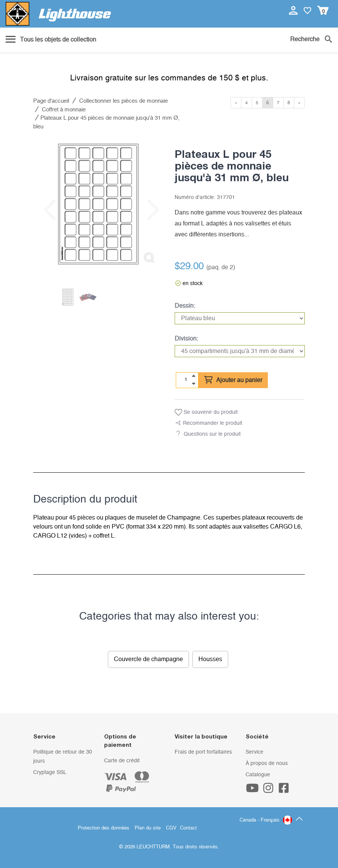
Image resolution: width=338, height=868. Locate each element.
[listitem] (98, 204)
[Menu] (51, 40)
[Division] (240, 351)
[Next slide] (148, 210)
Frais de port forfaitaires (203, 752)
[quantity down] (194, 384)
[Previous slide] (48, 210)
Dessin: (185, 306)
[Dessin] (240, 318)
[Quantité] (186, 380)
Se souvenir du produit (206, 412)
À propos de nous (267, 763)
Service (254, 752)
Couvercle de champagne (148, 659)
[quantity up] (194, 376)
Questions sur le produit (212, 434)
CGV (171, 828)
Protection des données (104, 828)
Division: (186, 339)
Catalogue (258, 775)
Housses (210, 659)
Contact (188, 828)
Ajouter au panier (233, 380)
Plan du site (148, 828)
